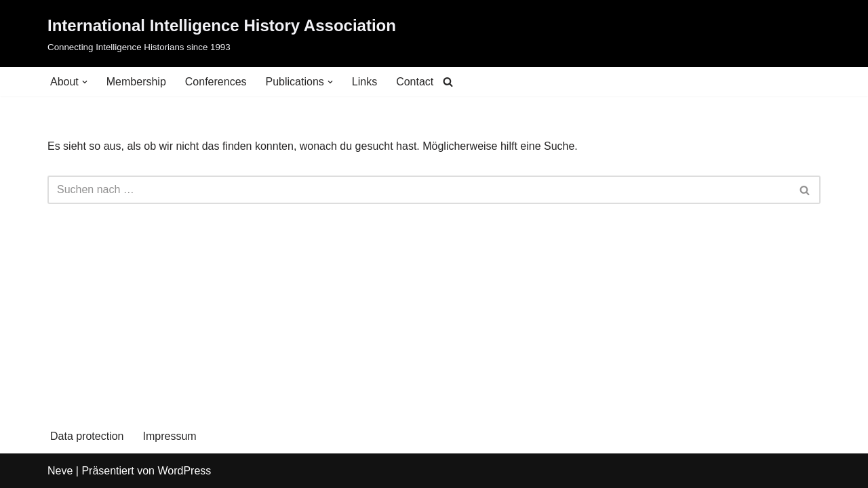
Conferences (216, 82)
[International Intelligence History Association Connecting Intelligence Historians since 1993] (222, 34)
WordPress (184, 471)
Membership (136, 82)
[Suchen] (448, 82)
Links (364, 82)
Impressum (170, 436)
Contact (415, 82)
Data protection (87, 436)
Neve (60, 471)
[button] (85, 82)
